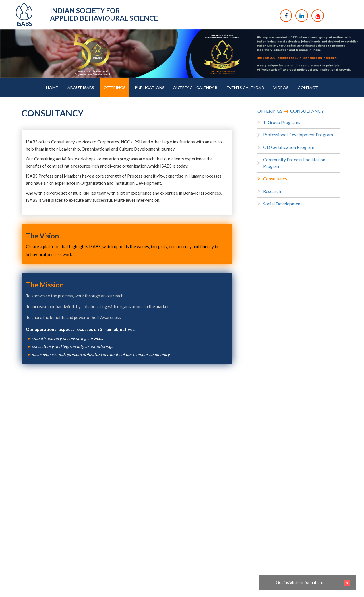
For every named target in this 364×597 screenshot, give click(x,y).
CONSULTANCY (307, 111)
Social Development (283, 204)
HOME (52, 88)
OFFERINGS (114, 88)
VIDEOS (281, 88)
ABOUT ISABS (81, 88)
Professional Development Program (298, 134)
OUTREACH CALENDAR (195, 88)
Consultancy (275, 179)
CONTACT (308, 88)
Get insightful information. (313, 583)
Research (272, 191)
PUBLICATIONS (150, 88)
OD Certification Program (289, 147)
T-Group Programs (282, 122)
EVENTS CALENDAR (245, 88)
